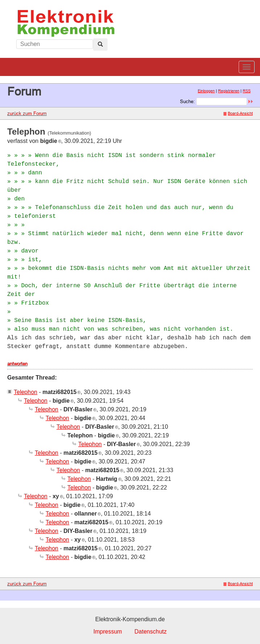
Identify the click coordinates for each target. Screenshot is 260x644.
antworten (17, 364)
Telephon (26, 392)
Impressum (108, 632)
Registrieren (229, 91)
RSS (247, 91)
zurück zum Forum (27, 113)
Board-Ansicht (238, 113)
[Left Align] (100, 45)
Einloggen (206, 91)
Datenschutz (150, 632)
